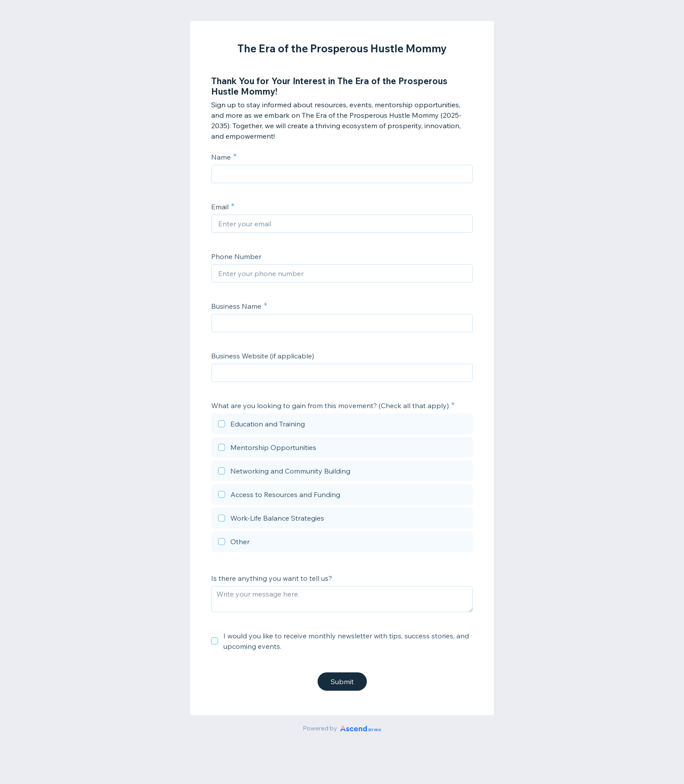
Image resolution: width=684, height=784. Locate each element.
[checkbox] (342, 425)
